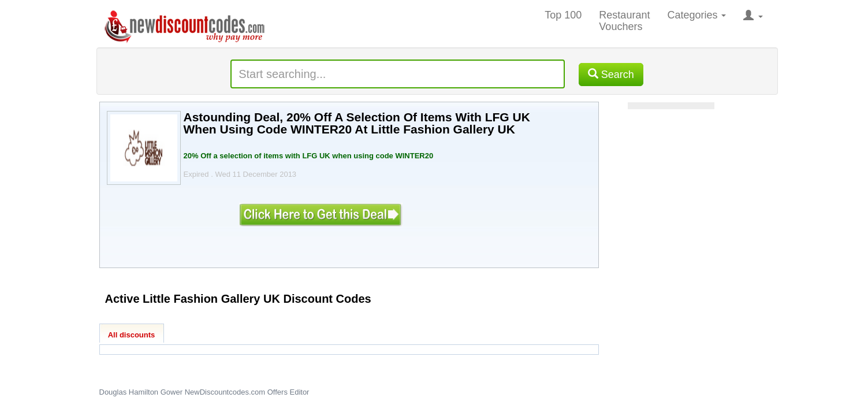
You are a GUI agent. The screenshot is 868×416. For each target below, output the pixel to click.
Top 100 (563, 15)
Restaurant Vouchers (624, 21)
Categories (696, 15)
